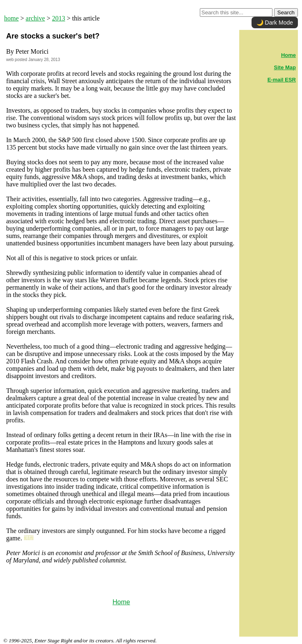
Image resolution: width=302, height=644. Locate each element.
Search (286, 12)
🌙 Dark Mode (275, 23)
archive (35, 18)
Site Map (285, 67)
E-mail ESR (282, 80)
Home (121, 602)
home (11, 18)
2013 (59, 18)
